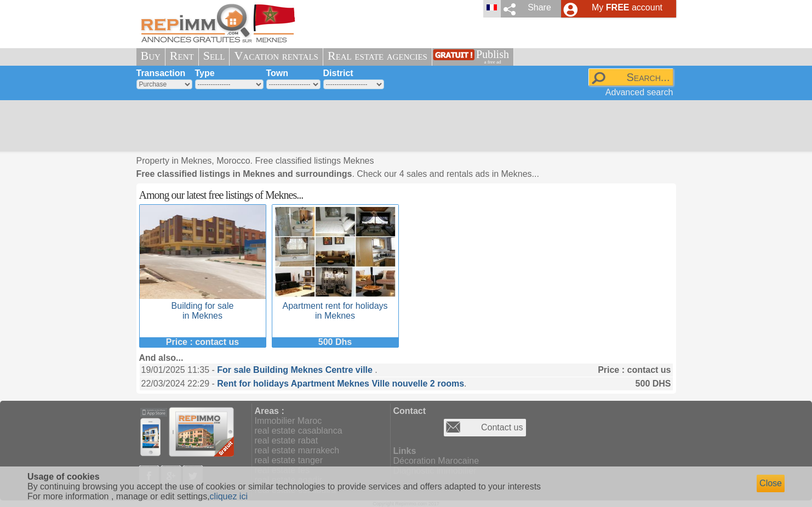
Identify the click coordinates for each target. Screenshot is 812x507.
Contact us (502, 427)
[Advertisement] (402, 126)
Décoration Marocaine (436, 461)
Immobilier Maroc (288, 421)
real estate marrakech (297, 450)
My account (627, 7)
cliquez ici (229, 496)
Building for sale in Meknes (203, 306)
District (338, 73)
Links (405, 451)
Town (278, 73)
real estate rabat (287, 440)
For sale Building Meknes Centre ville (296, 370)
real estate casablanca (299, 431)
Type (205, 73)
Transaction (161, 73)
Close (771, 483)
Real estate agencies (378, 56)
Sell (214, 56)
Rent (182, 56)
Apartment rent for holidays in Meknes (335, 306)
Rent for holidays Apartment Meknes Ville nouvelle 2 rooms (341, 384)
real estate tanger (289, 460)
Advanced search (639, 92)
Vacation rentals (276, 56)
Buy (151, 56)
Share (539, 7)
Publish (493, 57)
